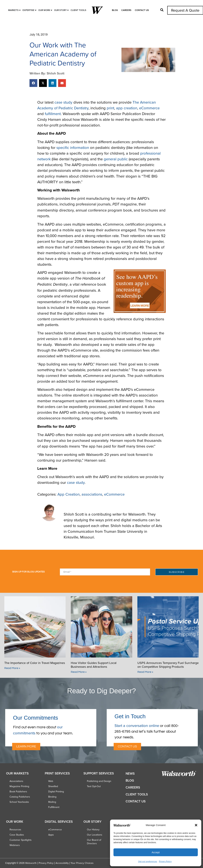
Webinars (15, 845)
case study (63, 102)
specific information (73, 147)
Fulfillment (54, 807)
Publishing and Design (99, 781)
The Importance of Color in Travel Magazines (35, 663)
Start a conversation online (137, 725)
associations (92, 494)
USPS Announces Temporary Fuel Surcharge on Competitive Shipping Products (168, 665)
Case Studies (17, 835)
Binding (52, 797)
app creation (127, 108)
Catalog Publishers (20, 797)
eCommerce (149, 108)
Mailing (52, 802)
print (110, 108)
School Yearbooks (19, 802)
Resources (15, 829)
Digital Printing (56, 791)
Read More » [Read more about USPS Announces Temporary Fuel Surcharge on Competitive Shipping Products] (145, 672)
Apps (51, 835)
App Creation (69, 494)
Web (51, 781)
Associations (16, 781)
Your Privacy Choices (82, 863)
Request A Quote (185, 10)
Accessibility (62, 863)
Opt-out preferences (148, 861)
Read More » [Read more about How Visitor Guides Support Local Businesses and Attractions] (79, 672)
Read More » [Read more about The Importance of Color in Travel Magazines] (12, 668)
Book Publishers (18, 791)
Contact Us (142, 10)
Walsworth (31, 863)
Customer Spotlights (21, 840)
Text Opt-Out (94, 786)
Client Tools (137, 794)
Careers (126, 10)
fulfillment (53, 114)
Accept (156, 852)
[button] (196, 825)
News (130, 774)
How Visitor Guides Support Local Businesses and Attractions (94, 665)
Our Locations (95, 835)
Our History (93, 829)
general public (116, 159)
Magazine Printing (19, 786)
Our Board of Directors (94, 842)
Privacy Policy (165, 861)
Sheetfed (53, 786)
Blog (115, 10)
